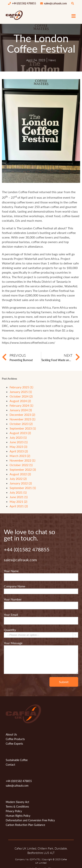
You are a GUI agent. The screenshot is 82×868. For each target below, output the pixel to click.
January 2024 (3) (21, 410)
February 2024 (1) (21, 405)
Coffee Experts (14, 744)
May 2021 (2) (18, 501)
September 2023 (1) (23, 428)
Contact (10, 765)
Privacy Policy (14, 811)
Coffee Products (15, 739)
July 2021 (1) (18, 492)
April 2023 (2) (19, 451)
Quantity (10, 630)
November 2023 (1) (22, 419)
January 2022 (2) (21, 483)
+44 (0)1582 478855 (22, 3)
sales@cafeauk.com (54, 3)
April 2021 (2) (19, 506)
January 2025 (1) (21, 392)
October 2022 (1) (21, 465)
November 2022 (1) (22, 460)
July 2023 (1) (18, 437)
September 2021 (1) (23, 488)
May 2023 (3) (18, 447)
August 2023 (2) (20, 433)
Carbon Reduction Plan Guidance (25, 825)
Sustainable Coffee (17, 760)
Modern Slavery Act (17, 802)
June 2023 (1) (19, 442)
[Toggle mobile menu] (74, 16)
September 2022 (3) (23, 469)
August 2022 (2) (20, 474)
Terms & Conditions (17, 807)
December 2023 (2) (22, 415)
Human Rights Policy (18, 816)
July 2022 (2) (18, 479)
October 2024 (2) (21, 396)
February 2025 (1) (21, 387)
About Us (11, 734)
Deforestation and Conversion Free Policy (30, 820)
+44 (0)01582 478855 (19, 781)
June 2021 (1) (19, 497)
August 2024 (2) (20, 401)
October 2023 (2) (21, 424)
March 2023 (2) (20, 456)
